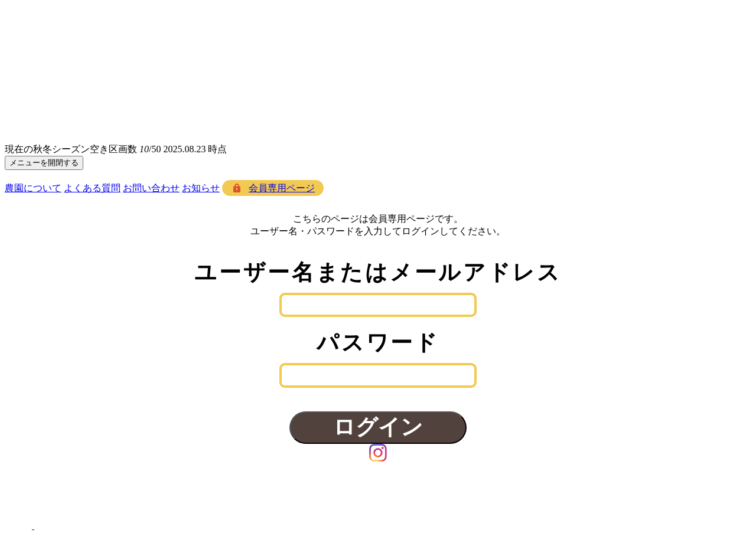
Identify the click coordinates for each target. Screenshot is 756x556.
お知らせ (201, 188)
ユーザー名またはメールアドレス (378, 272)
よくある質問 (92, 188)
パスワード (378, 343)
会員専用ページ (282, 188)
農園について (33, 188)
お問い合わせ (151, 188)
